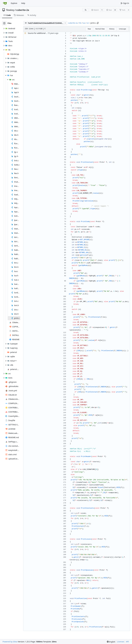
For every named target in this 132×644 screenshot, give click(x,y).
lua (84, 23)
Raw (89, 29)
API (127, 642)
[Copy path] (98, 23)
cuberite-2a (23, 10)
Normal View (100, 29)
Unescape (122, 29)
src (88, 23)
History (112, 29)
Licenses (121, 642)
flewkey (10, 10)
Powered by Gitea (10, 642)
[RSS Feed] (86, 10)
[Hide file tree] (4, 23)
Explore (14, 3)
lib (80, 23)
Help (23, 3)
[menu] (111, 642)
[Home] (5, 3)
